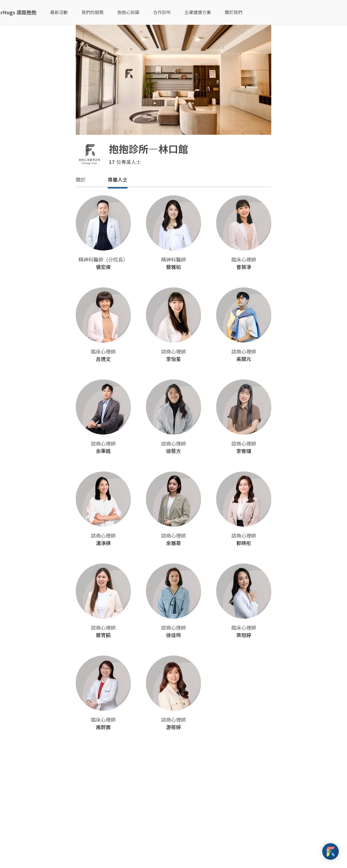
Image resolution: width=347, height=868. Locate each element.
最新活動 (59, 12)
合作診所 (162, 12)
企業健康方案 (198, 12)
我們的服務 (93, 12)
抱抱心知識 (128, 12)
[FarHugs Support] (330, 851)
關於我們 (234, 12)
